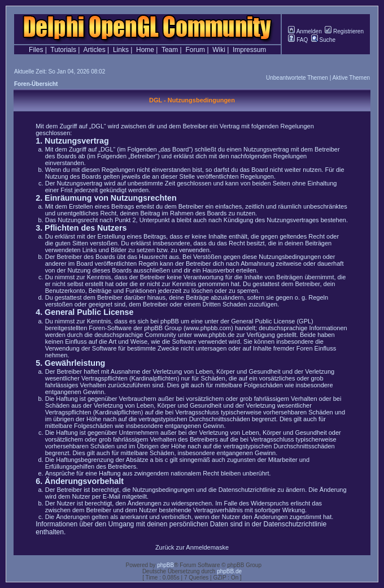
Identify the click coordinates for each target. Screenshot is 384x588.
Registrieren (344, 31)
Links (121, 50)
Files (36, 50)
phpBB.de (229, 571)
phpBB (165, 565)
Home (145, 50)
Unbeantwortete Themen (297, 78)
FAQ (298, 40)
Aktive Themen (351, 78)
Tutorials (63, 50)
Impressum (249, 50)
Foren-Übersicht (36, 84)
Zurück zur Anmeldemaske (192, 547)
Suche (323, 40)
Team (170, 50)
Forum (195, 50)
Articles (94, 50)
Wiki (219, 50)
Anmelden (305, 31)
